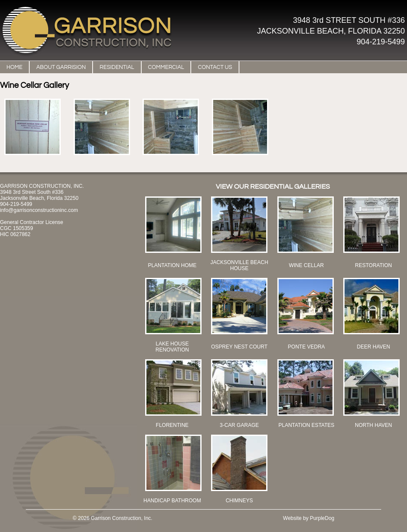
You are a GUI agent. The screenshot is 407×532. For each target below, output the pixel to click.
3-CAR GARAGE (239, 425)
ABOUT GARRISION (61, 67)
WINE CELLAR (306, 265)
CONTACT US (215, 67)
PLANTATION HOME (172, 265)
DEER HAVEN (374, 347)
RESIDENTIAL (117, 67)
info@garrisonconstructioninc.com (39, 210)
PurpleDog (322, 518)
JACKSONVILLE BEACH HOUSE (239, 265)
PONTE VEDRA (306, 347)
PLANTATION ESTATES (306, 425)
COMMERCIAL (166, 67)
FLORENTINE (172, 425)
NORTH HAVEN (373, 425)
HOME (14, 67)
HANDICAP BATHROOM (172, 501)
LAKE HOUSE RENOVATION (172, 347)
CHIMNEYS (239, 501)
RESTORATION (373, 265)
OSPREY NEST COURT (239, 347)
